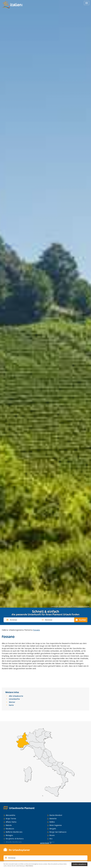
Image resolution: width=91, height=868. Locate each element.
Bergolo (53, 821)
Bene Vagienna (56, 818)
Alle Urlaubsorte (16, 689)
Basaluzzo (10, 821)
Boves (52, 828)
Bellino (52, 814)
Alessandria (10, 808)
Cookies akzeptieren (79, 864)
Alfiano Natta (11, 814)
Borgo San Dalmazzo (58, 824)
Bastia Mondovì (56, 808)
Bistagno (9, 828)
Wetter (12, 695)
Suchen (81, 620)
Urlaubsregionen (15, 630)
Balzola (9, 818)
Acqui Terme (11, 811)
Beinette (53, 811)
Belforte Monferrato (14, 824)
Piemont (28, 630)
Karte (11, 698)
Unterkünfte (14, 692)
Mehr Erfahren (30, 866)
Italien (4, 630)
